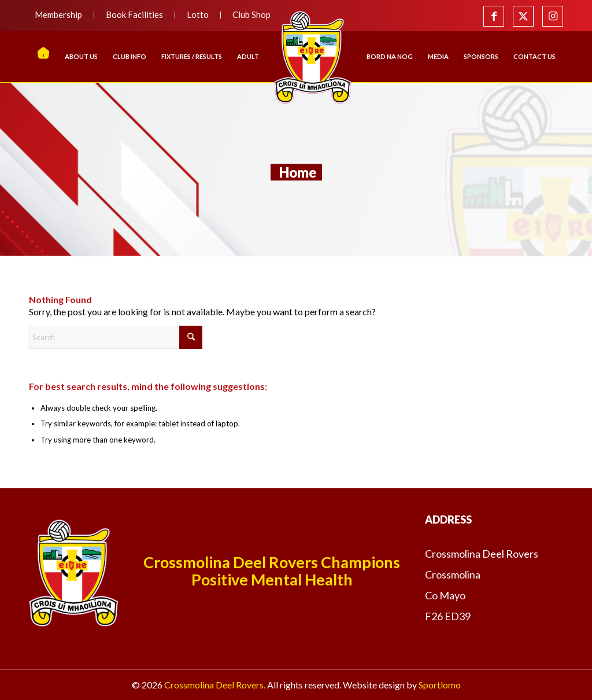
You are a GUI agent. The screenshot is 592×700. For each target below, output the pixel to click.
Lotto (198, 14)
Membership (58, 14)
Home (298, 172)
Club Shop (251, 14)
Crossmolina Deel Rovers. (215, 685)
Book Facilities (134, 14)
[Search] (116, 337)
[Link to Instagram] (553, 16)
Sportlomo (440, 685)
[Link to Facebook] (494, 16)
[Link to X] (523, 16)
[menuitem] (62, 15)
